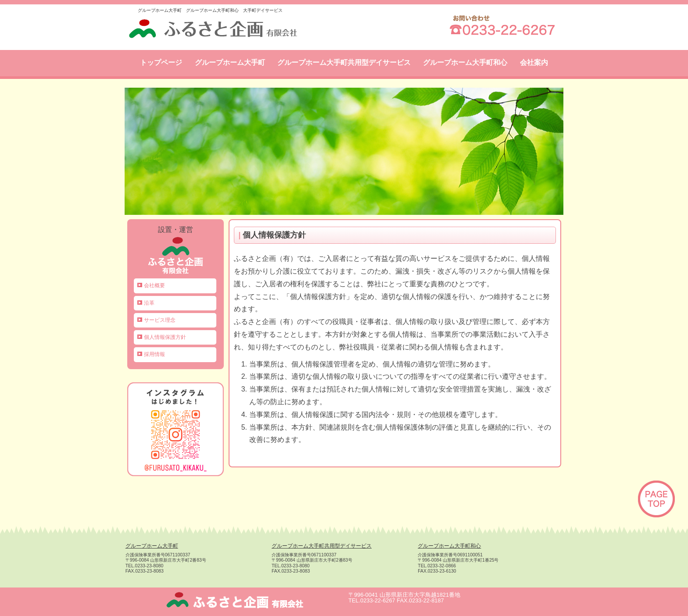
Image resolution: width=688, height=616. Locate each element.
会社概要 (154, 285)
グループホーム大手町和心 (465, 62)
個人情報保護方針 (165, 337)
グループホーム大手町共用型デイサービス (344, 62)
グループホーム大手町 (230, 62)
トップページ (161, 62)
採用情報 (154, 354)
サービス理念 (160, 320)
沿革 (149, 303)
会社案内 (534, 62)
